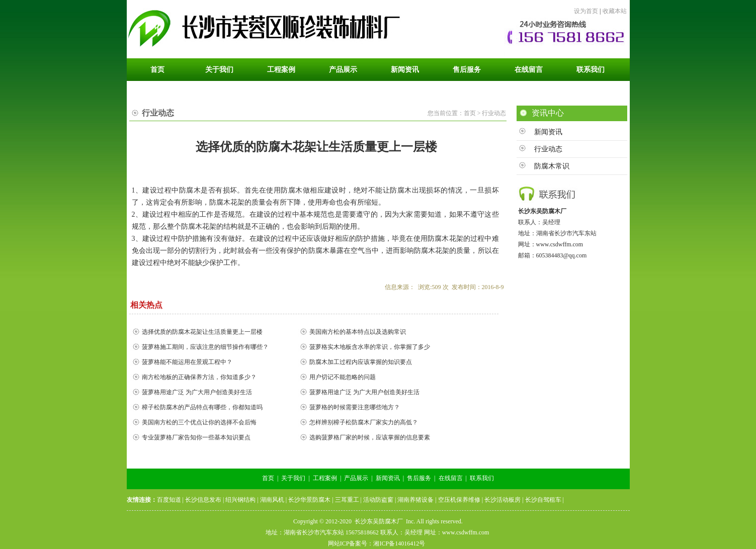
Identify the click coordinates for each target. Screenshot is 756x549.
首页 (268, 478)
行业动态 (548, 149)
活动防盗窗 (378, 500)
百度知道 (169, 500)
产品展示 (356, 478)
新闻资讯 (548, 132)
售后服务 (419, 478)
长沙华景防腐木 (309, 500)
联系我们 (482, 478)
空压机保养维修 (459, 500)
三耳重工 (347, 500)
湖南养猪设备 (415, 500)
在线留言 (451, 478)
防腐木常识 (552, 166)
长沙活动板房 (502, 500)
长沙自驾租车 (543, 500)
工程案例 (325, 478)
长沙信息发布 (203, 500)
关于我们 (293, 478)
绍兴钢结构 (240, 500)
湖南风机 (272, 500)
